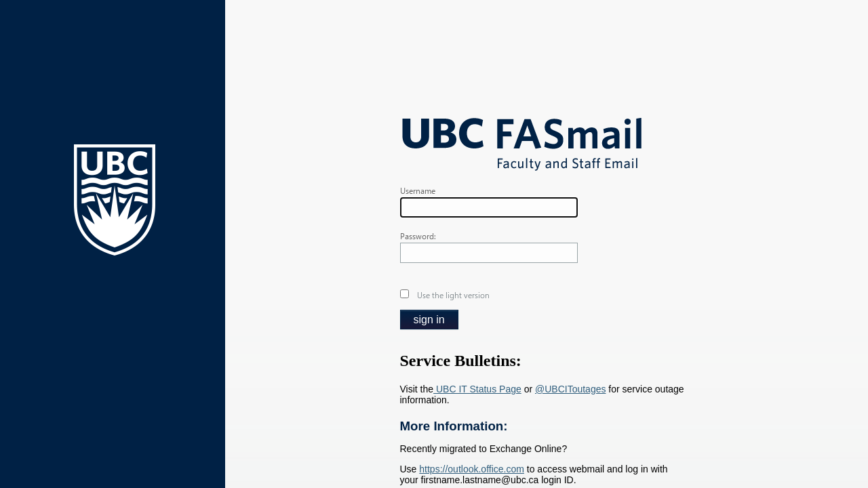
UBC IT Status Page (477, 389)
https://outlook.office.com (472, 469)
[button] (429, 320)
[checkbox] (405, 294)
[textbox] (489, 207)
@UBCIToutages (570, 389)
